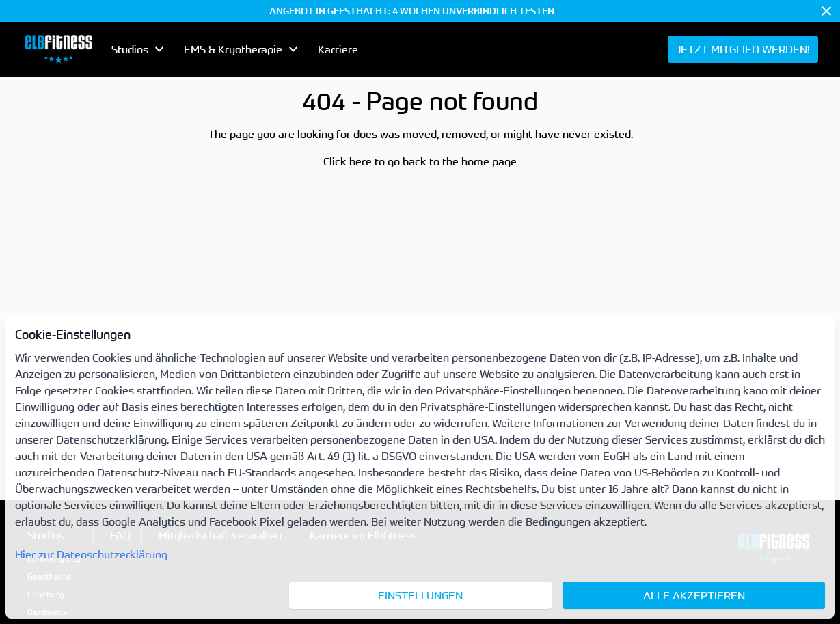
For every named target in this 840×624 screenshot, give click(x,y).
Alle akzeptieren (694, 595)
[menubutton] (139, 49)
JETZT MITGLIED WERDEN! (743, 49)
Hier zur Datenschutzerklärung (91, 554)
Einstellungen (420, 595)
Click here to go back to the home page (420, 161)
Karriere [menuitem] (338, 49)
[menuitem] (58, 49)
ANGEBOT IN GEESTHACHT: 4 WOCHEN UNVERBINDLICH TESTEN (412, 11)
